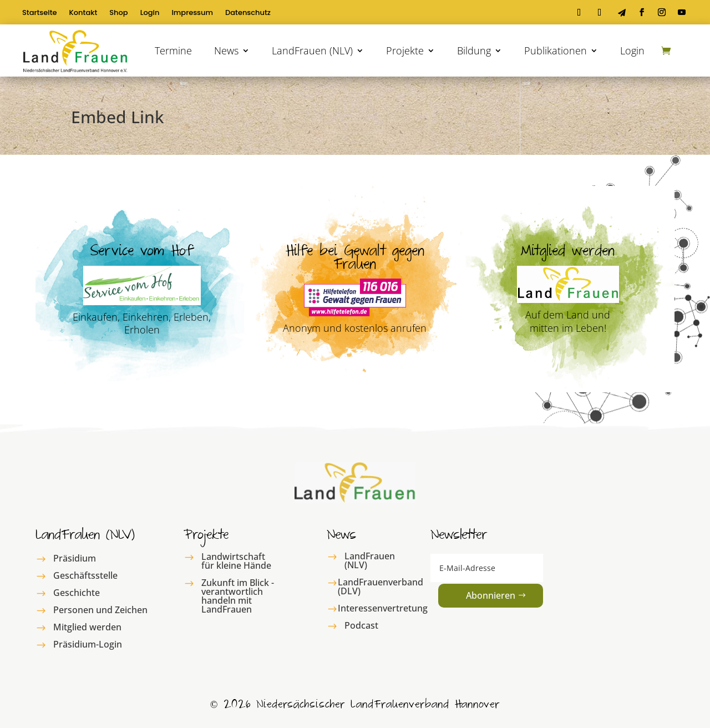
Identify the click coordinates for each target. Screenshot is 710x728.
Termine (173, 50)
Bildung (474, 50)
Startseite (40, 13)
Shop (118, 13)
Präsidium (75, 558)
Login (150, 13)
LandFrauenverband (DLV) (381, 587)
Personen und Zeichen (100, 610)
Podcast (361, 625)
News (226, 50)
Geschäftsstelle (85, 575)
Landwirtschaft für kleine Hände (236, 561)
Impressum (192, 13)
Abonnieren (491, 595)
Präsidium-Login (88, 644)
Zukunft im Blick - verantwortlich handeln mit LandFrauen (238, 596)
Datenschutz (248, 13)
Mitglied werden (87, 627)
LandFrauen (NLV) (312, 50)
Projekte (405, 50)
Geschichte (77, 593)
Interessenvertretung (383, 608)
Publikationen (556, 50)
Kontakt (83, 13)
